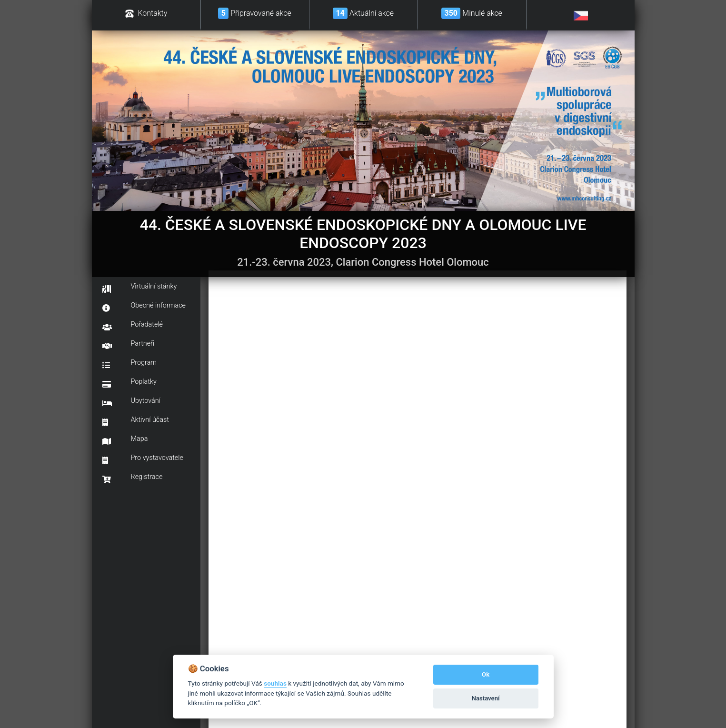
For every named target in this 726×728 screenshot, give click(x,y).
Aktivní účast (136, 421)
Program (130, 364)
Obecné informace (144, 307)
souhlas (275, 683)
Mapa (125, 440)
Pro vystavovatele (143, 459)
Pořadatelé (133, 326)
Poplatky (129, 383)
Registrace (133, 478)
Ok (486, 674)
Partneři (129, 345)
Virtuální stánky (140, 288)
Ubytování (131, 402)
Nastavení (486, 698)
